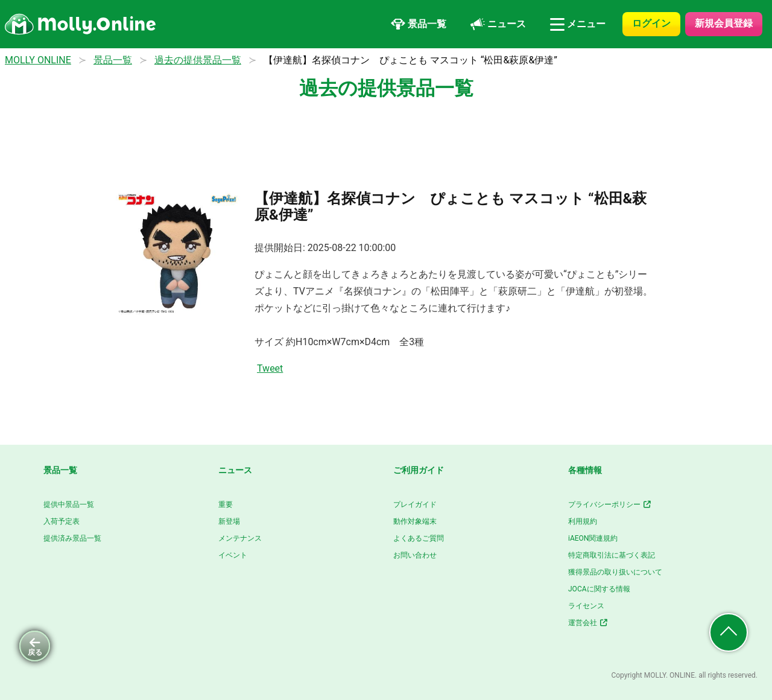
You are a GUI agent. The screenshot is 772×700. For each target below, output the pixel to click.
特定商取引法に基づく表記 (612, 555)
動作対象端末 (415, 521)
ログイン (651, 23)
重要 (226, 504)
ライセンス (586, 606)
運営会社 (588, 623)
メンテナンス (240, 538)
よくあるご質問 (419, 538)
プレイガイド (415, 504)
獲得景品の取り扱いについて (615, 572)
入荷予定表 (62, 521)
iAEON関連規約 (593, 538)
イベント (233, 555)
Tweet (270, 368)
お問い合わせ (415, 555)
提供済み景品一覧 (72, 538)
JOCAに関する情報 (599, 589)
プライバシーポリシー (610, 504)
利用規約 (583, 521)
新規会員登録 (724, 23)
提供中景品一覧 (69, 504)
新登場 (229, 521)
